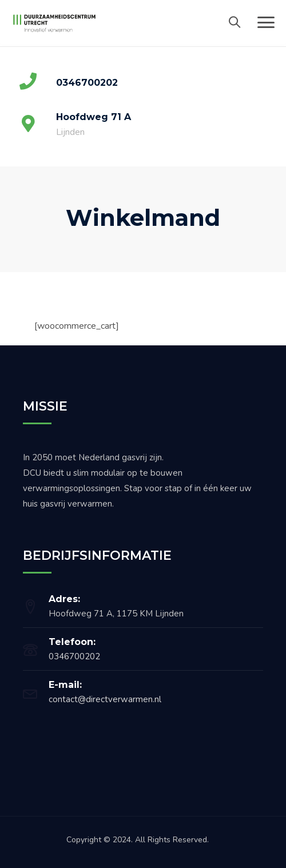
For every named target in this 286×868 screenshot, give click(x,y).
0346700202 (74, 656)
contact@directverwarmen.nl (105, 699)
